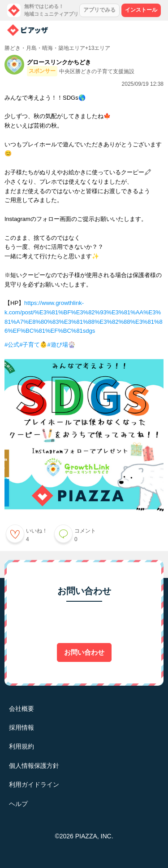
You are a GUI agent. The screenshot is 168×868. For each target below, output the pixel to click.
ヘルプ (18, 804)
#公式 (12, 345)
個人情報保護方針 (34, 766)
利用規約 (22, 746)
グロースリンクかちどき (59, 62)
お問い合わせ (84, 652)
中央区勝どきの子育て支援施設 (97, 71)
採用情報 (22, 727)
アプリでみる (99, 10)
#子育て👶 (33, 345)
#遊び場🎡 (61, 345)
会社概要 (22, 709)
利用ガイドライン (34, 784)
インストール (141, 10)
